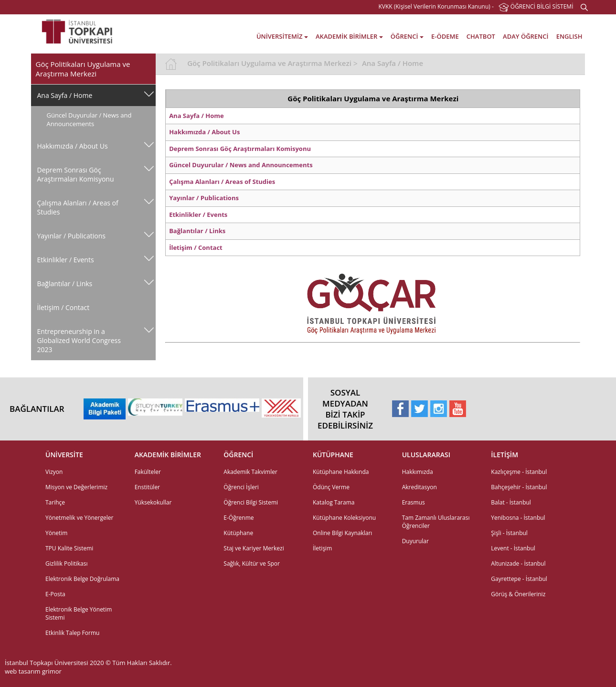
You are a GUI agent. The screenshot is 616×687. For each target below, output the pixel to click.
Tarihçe (55, 502)
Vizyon (54, 472)
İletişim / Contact (64, 307)
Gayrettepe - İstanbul (519, 579)
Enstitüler (147, 487)
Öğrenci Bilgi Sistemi (251, 502)
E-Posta (55, 594)
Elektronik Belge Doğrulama (82, 579)
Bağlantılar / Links (65, 284)
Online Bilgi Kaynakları (342, 533)
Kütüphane (238, 533)
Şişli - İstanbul (509, 533)
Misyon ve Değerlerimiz (76, 487)
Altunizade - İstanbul (518, 564)
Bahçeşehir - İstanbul (519, 487)
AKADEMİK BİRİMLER (349, 36)
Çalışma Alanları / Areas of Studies (78, 207)
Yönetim (56, 533)
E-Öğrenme (239, 518)
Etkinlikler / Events (66, 260)
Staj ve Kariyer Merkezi (254, 548)
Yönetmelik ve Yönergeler (79, 518)
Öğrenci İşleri (241, 487)
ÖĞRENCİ (407, 36)
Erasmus (414, 502)
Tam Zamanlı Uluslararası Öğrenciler (436, 522)
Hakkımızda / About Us (73, 146)
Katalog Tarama (334, 502)
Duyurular (415, 541)
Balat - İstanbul (511, 502)
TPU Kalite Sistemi (69, 548)
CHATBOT (481, 36)
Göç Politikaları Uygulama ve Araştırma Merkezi (269, 63)
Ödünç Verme (331, 487)
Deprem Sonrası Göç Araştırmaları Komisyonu (76, 174)
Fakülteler (148, 472)
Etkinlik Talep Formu (72, 633)
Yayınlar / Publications (72, 236)
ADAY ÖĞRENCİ (526, 36)
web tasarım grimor (33, 671)
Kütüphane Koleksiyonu (344, 518)
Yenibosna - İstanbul (518, 518)
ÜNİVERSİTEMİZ (282, 36)
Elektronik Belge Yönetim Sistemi (79, 613)
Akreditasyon (420, 487)
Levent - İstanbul (513, 548)
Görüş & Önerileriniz (518, 594)
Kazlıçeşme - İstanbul (519, 472)
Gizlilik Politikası (66, 564)
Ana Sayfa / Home (65, 95)
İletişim (322, 548)
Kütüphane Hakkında (341, 472)
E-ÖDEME (445, 36)
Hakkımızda (418, 472)
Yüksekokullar (153, 502)
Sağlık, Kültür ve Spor (252, 564)
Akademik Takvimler (250, 472)
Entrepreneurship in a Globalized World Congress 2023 (79, 340)
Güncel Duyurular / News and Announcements (89, 119)
